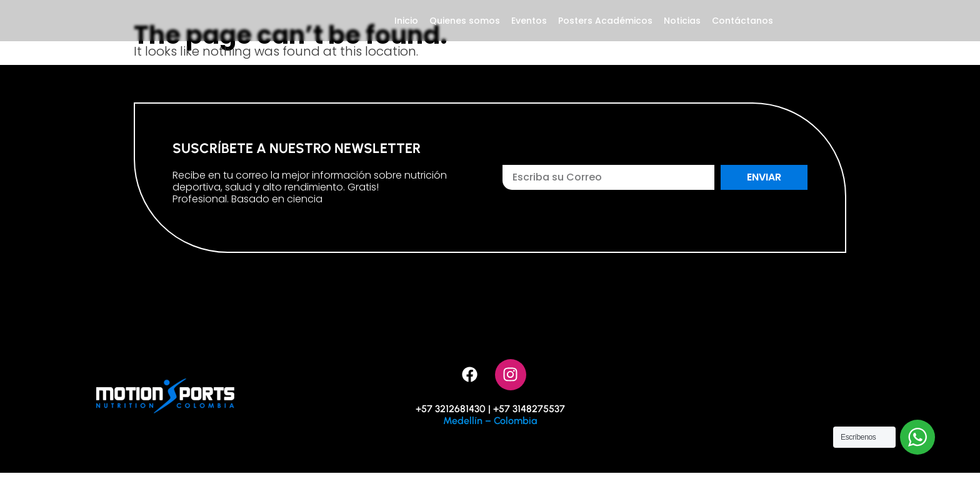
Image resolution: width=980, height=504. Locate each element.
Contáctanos (742, 36)
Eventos (529, 36)
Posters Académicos (605, 36)
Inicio (406, 36)
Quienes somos (465, 36)
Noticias (682, 36)
